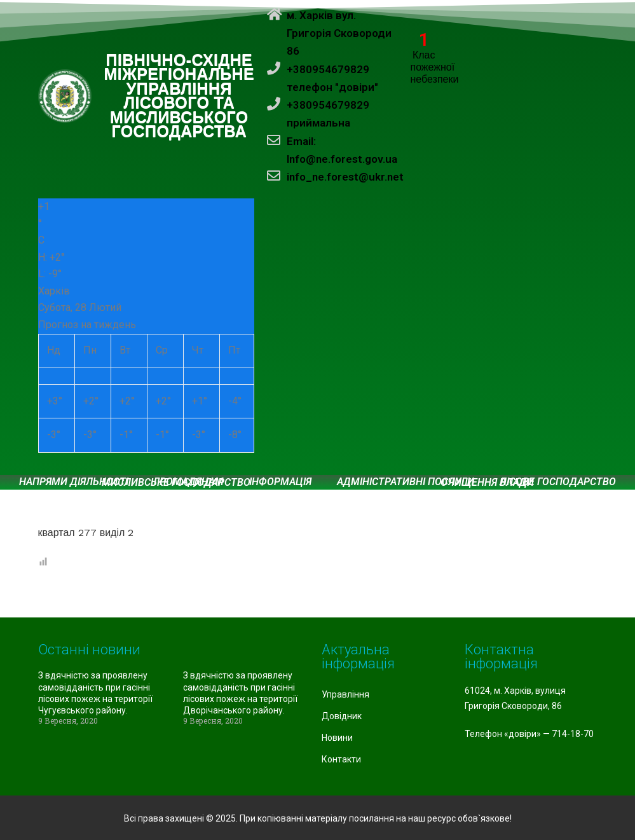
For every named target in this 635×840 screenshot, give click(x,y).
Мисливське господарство (176, 483)
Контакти (341, 759)
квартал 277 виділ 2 (86, 533)
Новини (337, 738)
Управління (345, 694)
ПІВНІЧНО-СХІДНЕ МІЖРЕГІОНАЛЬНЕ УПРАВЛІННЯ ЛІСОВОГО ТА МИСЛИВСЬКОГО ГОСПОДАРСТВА (180, 96)
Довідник (342, 716)
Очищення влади (487, 483)
